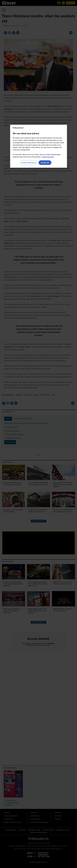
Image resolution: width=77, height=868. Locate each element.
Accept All (45, 163)
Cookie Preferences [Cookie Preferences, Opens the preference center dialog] (29, 163)
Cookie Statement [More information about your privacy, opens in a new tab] (48, 157)
